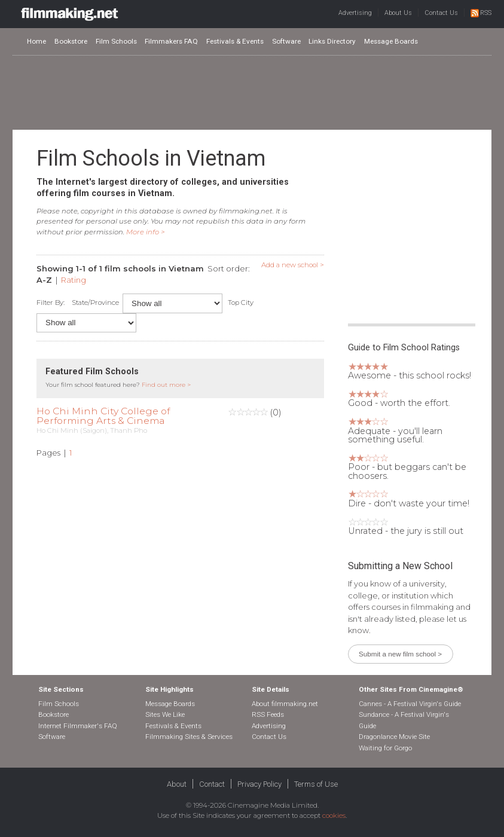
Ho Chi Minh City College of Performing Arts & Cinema (103, 416)
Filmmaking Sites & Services (189, 737)
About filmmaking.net (285, 704)
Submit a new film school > (400, 654)
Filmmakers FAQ (171, 41)
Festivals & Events (235, 41)
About (177, 784)
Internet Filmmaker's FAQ (78, 726)
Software (286, 41)
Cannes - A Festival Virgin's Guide (410, 704)
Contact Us (441, 13)
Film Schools (116, 41)
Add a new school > (293, 265)
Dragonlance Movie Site (394, 737)
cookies (334, 815)
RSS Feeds (268, 714)
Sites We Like (165, 714)
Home (36, 41)
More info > (146, 232)
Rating (74, 280)
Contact (212, 784)
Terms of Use (316, 784)
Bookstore (71, 41)
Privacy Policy (259, 784)
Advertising (355, 13)
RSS (481, 13)
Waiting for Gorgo (385, 748)
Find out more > (166, 385)
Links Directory (332, 41)
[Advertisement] (252, 92)
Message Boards (391, 41)
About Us (398, 13)
